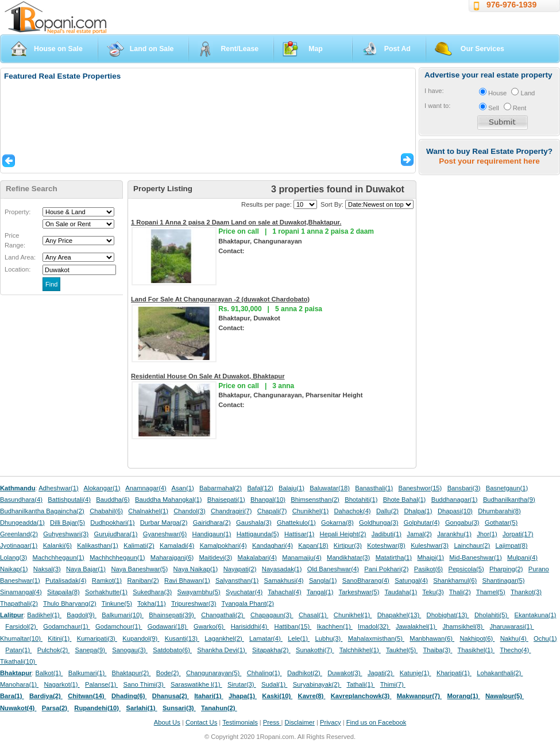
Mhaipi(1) (430, 558)
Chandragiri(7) (231, 511)
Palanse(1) (101, 684)
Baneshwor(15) (420, 488)
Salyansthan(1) (237, 580)
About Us (167, 722)
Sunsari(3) (179, 708)
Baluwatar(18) (330, 488)
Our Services (482, 49)
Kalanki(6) (57, 545)
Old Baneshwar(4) (333, 569)
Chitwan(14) (87, 696)
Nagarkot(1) (62, 684)
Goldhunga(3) (379, 522)
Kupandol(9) (141, 638)
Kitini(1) (59, 638)
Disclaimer (300, 722)
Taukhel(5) (402, 650)
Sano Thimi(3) (144, 684)
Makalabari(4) (257, 558)
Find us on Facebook (376, 722)
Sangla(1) (323, 580)
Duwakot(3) (345, 673)
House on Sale (58, 49)
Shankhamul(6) (455, 580)
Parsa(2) (55, 708)
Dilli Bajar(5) (67, 522)
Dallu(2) (387, 511)
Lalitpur (12, 615)
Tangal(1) (320, 592)
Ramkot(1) (107, 580)
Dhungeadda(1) (22, 522)
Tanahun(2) (219, 708)
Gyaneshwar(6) (165, 534)
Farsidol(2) (22, 626)
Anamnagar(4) (146, 488)
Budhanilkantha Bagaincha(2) (42, 511)
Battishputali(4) (69, 500)
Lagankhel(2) (224, 638)
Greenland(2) (19, 534)
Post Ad (397, 49)
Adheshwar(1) (59, 488)
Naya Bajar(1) (86, 569)
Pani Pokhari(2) (386, 569)
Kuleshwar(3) (430, 545)
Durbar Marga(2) (164, 522)
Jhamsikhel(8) (463, 626)
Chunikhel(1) (310, 511)
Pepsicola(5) (466, 569)
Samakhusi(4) (284, 580)
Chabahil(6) (106, 511)
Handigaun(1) (212, 534)
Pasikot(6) (428, 569)
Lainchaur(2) (472, 545)
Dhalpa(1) (418, 511)
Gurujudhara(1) (116, 534)
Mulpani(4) (522, 558)
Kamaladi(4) (177, 545)
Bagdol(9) (82, 615)
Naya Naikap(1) (196, 569)
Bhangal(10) (268, 500)
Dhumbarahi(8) (499, 511)
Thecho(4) (515, 650)
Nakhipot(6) (477, 638)
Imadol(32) (374, 626)
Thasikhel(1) (476, 650)
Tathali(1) (360, 684)
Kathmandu (18, 488)
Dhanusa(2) (171, 696)
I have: (434, 91)
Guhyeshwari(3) (66, 534)
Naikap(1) (14, 569)
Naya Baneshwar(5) (139, 569)
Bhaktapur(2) (132, 673)
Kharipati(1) (454, 673)
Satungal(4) (411, 580)
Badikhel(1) (44, 615)
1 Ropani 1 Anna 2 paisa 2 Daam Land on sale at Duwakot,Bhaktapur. (236, 222)
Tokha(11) (152, 603)
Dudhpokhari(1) (112, 522)
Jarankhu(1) (454, 534)
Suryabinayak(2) (317, 684)
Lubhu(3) (329, 638)
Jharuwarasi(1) (512, 626)
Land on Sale (152, 49)
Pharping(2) (506, 569)
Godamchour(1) (119, 626)
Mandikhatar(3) (348, 558)
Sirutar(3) (242, 684)
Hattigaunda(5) (258, 534)
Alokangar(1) (102, 488)
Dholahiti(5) (492, 615)
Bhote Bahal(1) (405, 500)
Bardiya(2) (46, 696)
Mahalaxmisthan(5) (376, 638)
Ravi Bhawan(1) (187, 580)
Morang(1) (463, 696)
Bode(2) (169, 673)
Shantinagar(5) (504, 580)
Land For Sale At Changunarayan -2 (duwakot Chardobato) (220, 299)
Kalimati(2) (139, 545)
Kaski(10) (277, 696)
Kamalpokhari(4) (223, 545)
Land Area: (20, 257)
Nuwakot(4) (18, 708)
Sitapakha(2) (271, 650)
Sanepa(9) (91, 650)
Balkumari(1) (88, 673)
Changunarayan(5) (214, 673)
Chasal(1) (314, 615)
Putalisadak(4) (66, 580)
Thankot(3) (526, 592)
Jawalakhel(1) (416, 626)
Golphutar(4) (422, 522)
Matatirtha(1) (394, 558)
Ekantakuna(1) (536, 615)
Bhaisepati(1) (226, 500)
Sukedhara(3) (152, 592)
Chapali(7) (272, 511)
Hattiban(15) (293, 626)
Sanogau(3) (130, 650)
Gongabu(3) (462, 522)
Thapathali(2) (19, 603)
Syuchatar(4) (244, 592)
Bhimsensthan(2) (315, 500)
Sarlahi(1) (141, 708)
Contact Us (201, 722)
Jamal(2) (419, 534)
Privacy (331, 722)
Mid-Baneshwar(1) (475, 558)
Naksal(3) (47, 569)
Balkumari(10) (123, 615)
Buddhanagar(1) (455, 500)
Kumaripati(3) (97, 638)
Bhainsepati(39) (172, 615)
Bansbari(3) (464, 488)
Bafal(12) (260, 488)
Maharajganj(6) (172, 558)
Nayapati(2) (240, 569)
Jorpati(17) (518, 534)
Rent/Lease (240, 49)
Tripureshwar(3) (194, 603)
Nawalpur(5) (505, 696)
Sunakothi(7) (315, 650)
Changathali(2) (223, 615)
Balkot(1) (49, 673)
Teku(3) (433, 592)
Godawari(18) (168, 626)
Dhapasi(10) (455, 511)
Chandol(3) (189, 511)
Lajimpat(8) (512, 545)
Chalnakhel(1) (148, 511)
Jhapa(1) (243, 696)
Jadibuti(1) (387, 534)
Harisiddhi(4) (250, 626)
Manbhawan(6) (432, 638)
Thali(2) (460, 592)
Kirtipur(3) (348, 545)
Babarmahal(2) (221, 488)
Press (272, 722)
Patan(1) (18, 650)
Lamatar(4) (266, 638)
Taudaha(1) (401, 592)
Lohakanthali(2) (500, 673)
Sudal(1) (274, 684)
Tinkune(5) (117, 603)
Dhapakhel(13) (399, 615)
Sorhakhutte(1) (106, 592)
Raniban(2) (143, 580)
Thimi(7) (393, 684)
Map (316, 49)
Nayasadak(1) (282, 569)
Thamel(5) (491, 592)
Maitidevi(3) (215, 558)
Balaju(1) (291, 488)
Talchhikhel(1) (360, 650)
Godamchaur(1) (66, 626)
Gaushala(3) (254, 522)
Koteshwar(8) (386, 545)
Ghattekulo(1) (296, 522)
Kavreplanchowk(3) (361, 696)
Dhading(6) (129, 696)
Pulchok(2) (54, 650)
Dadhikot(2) (305, 673)
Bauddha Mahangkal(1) (168, 500)
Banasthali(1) (374, 488)
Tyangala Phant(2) (248, 603)
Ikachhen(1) (335, 626)
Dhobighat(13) (448, 615)
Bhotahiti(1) (361, 500)
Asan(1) (183, 488)
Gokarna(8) (337, 522)
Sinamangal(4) (21, 592)
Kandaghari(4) (273, 545)
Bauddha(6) (113, 500)
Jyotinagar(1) (19, 545)
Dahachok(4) (353, 511)
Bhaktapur (16, 673)
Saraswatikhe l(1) (196, 684)
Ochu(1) (545, 638)
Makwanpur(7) (419, 696)
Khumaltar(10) (21, 638)
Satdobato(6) (172, 650)
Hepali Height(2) (343, 534)
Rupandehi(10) (97, 708)
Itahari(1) (208, 696)
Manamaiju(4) (302, 558)
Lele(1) (299, 638)
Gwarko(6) (209, 626)
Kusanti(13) (182, 638)
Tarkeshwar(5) (359, 592)
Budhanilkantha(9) (509, 500)
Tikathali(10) (18, 661)
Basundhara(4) (21, 500)
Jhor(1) (487, 534)
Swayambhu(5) (198, 592)
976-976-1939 (511, 5)
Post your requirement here (489, 161)
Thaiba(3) (437, 650)
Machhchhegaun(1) (117, 558)
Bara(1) (12, 696)
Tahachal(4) (284, 592)
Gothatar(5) (501, 522)
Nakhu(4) (514, 638)
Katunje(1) (416, 673)
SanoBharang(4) (366, 580)
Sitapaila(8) (63, 592)
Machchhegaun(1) (59, 558)
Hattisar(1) (299, 534)
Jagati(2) (381, 673)
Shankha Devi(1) (222, 650)
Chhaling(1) (264, 673)
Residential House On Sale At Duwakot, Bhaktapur (208, 376)
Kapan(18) (313, 545)
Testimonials (240, 722)
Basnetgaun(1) (507, 488)
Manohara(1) (19, 684)
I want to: (437, 106)
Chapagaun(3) (272, 615)
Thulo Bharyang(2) (70, 603)
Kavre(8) (312, 696)
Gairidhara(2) (212, 522)
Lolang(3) (13, 558)
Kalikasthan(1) (98, 545)
